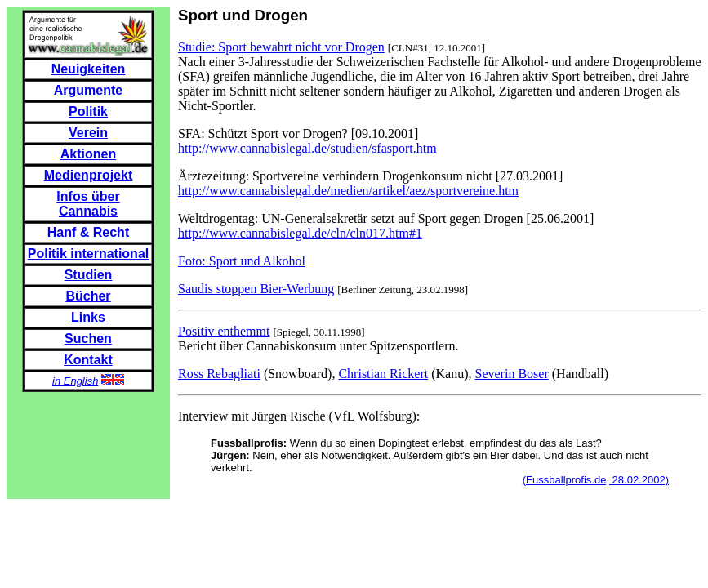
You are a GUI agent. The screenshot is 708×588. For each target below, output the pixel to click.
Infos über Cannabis (88, 204)
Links (88, 317)
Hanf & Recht (88, 232)
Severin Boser (512, 374)
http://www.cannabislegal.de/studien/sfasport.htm (307, 148)
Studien (89, 275)
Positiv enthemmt (224, 331)
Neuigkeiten (89, 69)
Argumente (88, 90)
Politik (88, 111)
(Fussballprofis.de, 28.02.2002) (596, 480)
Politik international (88, 254)
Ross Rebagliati (219, 374)
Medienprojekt (88, 175)
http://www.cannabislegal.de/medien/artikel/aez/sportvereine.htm (348, 191)
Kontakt (88, 360)
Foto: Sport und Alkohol (242, 261)
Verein (88, 133)
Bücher (88, 296)
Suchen (88, 339)
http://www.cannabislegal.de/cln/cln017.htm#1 (300, 233)
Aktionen (88, 154)
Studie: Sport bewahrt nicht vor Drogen (281, 47)
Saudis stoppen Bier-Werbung (256, 289)
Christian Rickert (383, 374)
